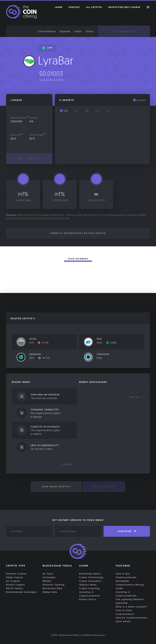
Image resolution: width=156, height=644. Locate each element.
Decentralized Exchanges (21, 592)
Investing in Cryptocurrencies (90, 594)
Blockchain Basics (90, 574)
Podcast (74, 7)
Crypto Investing (89, 588)
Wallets (47, 581)
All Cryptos (94, 7)
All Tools (48, 574)
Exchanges (49, 577)
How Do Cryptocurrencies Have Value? (132, 619)
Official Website (49, 31)
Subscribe (127, 531)
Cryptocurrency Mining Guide (130, 586)
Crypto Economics (90, 581)
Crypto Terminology (91, 577)
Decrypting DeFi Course (124, 7)
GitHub (92, 31)
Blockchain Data (52, 588)
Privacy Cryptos (16, 585)
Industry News (88, 585)
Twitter (80, 31)
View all (69, 464)
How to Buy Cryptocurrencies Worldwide (126, 577)
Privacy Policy (88, 599)
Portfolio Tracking (54, 585)
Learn (59, 7)
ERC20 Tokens (15, 588)
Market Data (50, 592)
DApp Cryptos (15, 577)
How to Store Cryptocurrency (125, 612)
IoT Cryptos (13, 581)
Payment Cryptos (16, 574)
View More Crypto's (56, 487)
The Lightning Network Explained (130, 601)
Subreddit (67, 31)
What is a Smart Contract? (132, 607)
